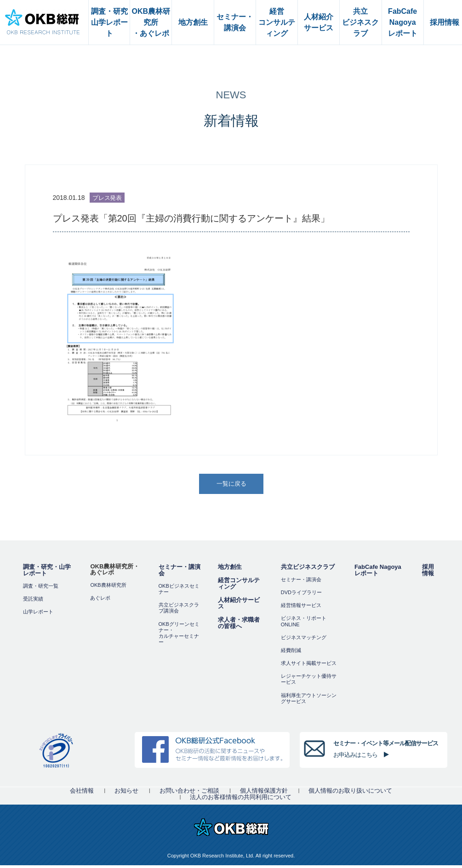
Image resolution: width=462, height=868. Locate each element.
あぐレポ (100, 601)
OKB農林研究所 (108, 588)
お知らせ (126, 793)
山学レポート (38, 614)
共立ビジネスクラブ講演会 (179, 610)
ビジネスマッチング (304, 640)
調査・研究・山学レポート (47, 573)
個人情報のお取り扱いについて (350, 793)
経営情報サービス (301, 608)
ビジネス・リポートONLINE (304, 624)
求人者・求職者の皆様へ (239, 626)
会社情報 (82, 793)
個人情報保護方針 (264, 793)
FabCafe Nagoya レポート (378, 573)
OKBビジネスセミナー (179, 592)
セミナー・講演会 (180, 573)
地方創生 (230, 570)
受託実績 (33, 601)
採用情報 (428, 573)
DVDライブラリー (301, 595)
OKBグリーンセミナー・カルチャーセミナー (179, 636)
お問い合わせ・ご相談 (189, 793)
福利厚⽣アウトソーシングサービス (309, 701)
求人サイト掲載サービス (309, 666)
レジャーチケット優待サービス (309, 682)
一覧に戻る (232, 485)
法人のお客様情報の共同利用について (241, 800)
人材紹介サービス (239, 606)
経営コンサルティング (239, 586)
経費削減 (291, 653)
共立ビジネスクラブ (308, 570)
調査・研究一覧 (41, 589)
